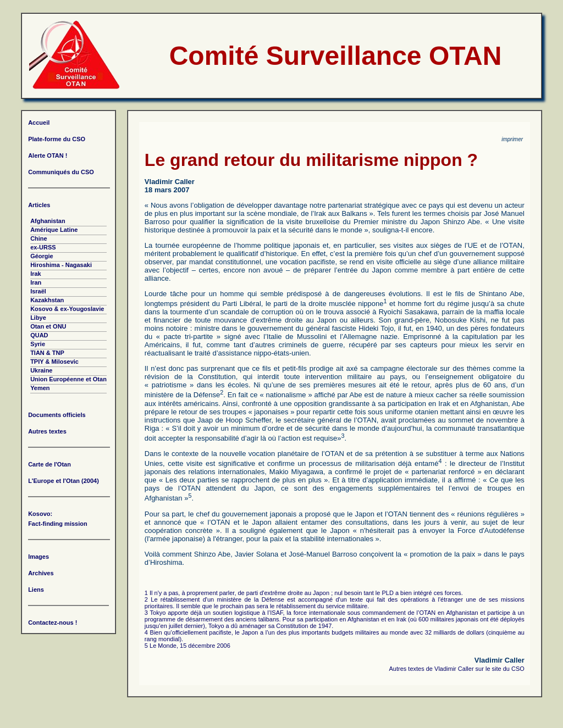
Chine (39, 238)
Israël (38, 291)
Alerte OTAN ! (48, 155)
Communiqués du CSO (61, 172)
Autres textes (47, 431)
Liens (36, 590)
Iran (36, 282)
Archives (41, 573)
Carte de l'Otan (49, 464)
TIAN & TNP (47, 353)
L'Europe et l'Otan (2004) (64, 481)
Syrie (38, 344)
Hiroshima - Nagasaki (61, 265)
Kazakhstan (47, 300)
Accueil (39, 123)
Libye (38, 318)
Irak (36, 274)
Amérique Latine (54, 230)
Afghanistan (48, 221)
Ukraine (41, 370)
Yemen (40, 388)
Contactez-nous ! (53, 623)
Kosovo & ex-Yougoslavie (67, 309)
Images (38, 557)
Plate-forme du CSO (57, 139)
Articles (39, 205)
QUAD (39, 335)
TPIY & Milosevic (54, 362)
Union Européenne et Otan (68, 379)
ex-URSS (43, 247)
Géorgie (42, 256)
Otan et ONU (48, 326)
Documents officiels (57, 415)
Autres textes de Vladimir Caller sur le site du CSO (457, 669)
